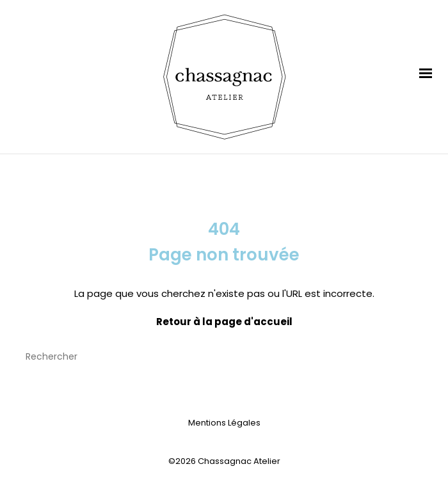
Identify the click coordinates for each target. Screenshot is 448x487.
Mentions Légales (224, 423)
